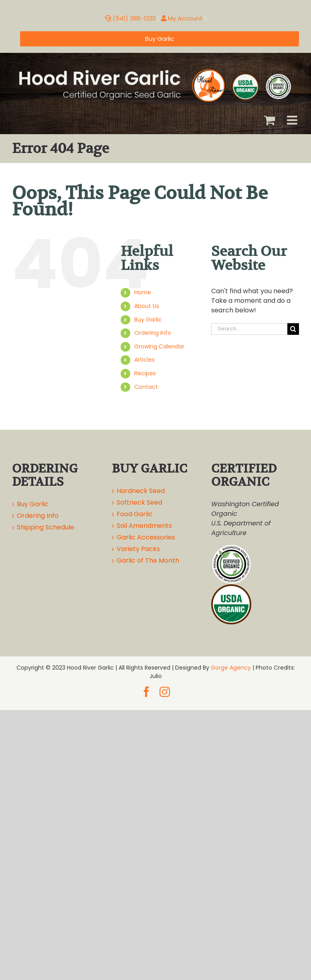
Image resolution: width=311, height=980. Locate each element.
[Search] (293, 329)
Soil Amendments (144, 526)
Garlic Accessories (146, 537)
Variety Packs (138, 549)
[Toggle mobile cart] (269, 120)
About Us (147, 306)
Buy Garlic (148, 320)
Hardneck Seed (141, 491)
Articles (144, 360)
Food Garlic (135, 514)
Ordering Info (153, 333)
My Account (182, 18)
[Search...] (249, 329)
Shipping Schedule (45, 527)
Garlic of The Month (148, 560)
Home (143, 292)
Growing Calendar (159, 346)
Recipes (145, 373)
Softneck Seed (139, 502)
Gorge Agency (231, 668)
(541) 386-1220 (130, 18)
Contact (146, 387)
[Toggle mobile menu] (293, 120)
